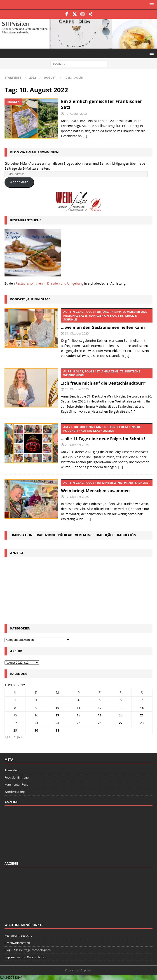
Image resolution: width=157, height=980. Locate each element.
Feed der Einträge (17, 777)
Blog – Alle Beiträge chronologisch (28, 950)
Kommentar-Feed (16, 784)
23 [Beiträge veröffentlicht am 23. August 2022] (36, 723)
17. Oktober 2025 (77, 497)
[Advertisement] (79, 590)
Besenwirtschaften (17, 943)
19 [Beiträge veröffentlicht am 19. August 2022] (100, 715)
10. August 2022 (76, 114)
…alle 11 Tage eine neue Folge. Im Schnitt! (107, 432)
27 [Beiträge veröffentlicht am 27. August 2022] (121, 723)
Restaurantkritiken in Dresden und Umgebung (49, 283)
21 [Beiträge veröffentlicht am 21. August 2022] (142, 715)
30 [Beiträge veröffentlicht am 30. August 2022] (36, 730)
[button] (151, 5)
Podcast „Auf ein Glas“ (30, 299)
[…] (85, 136)
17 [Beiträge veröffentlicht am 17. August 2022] (57, 715)
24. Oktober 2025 (77, 389)
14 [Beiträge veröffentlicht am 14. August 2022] (142, 708)
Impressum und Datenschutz (24, 957)
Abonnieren (19, 182)
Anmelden (12, 770)
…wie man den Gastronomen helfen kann (107, 319)
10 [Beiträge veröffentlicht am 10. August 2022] (57, 708)
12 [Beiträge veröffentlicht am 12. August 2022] (100, 708)
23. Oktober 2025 (77, 445)
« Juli (8, 737)
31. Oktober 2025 (77, 333)
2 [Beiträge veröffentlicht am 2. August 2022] (36, 700)
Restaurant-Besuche (18, 936)
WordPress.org (15, 792)
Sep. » (18, 737)
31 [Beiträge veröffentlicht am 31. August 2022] (57, 730)
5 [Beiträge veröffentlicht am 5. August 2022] (100, 700)
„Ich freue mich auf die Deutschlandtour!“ (107, 377)
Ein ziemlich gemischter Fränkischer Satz (102, 104)
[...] (127, 356)
